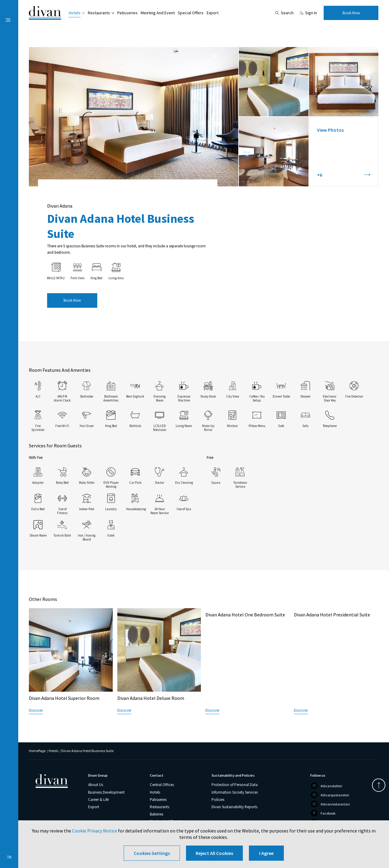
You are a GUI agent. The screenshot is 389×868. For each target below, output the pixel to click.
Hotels (75, 13)
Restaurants (99, 13)
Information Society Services (235, 792)
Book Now (351, 13)
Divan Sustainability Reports (234, 807)
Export (213, 13)
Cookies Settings (152, 853)
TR (9, 857)
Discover (36, 710)
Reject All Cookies (214, 853)
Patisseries (127, 13)
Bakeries (157, 814)
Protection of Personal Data (235, 785)
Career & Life (98, 800)
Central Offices (162, 785)
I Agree (266, 853)
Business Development (106, 792)
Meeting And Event (158, 13)
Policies (218, 800)
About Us (96, 785)
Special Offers (191, 13)
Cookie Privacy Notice (95, 831)
